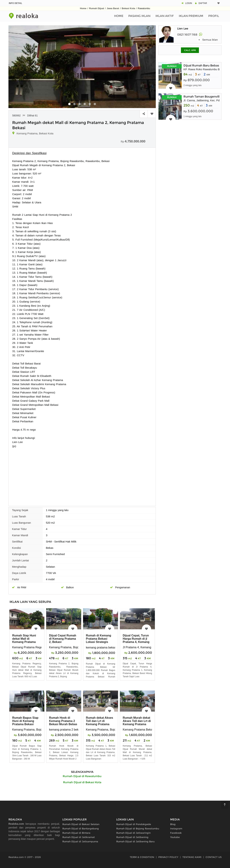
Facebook (176, 833)
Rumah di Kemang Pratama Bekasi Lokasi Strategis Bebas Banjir (98, 640)
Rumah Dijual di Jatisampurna (80, 841)
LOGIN (189, 3)
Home (83, 8)
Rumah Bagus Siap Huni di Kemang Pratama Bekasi (25, 721)
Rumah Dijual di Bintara (76, 833)
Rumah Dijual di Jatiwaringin (133, 833)
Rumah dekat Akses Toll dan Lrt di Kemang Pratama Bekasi (99, 723)
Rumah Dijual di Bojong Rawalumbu (138, 828)
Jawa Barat (113, 8)
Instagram (176, 828)
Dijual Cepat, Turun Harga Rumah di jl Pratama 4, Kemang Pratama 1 (136, 640)
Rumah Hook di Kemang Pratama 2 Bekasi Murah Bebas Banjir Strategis (63, 723)
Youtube (175, 837)
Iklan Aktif (165, 16)
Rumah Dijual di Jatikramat (79, 837)
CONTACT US (214, 857)
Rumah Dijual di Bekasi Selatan (81, 824)
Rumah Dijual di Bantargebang (81, 828)
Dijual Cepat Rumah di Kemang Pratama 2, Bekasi (63, 639)
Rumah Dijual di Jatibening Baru (135, 841)
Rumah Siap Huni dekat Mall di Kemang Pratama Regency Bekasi (24, 640)
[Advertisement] (82, 475)
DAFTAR (203, 3)
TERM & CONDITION (142, 857)
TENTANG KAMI (192, 857)
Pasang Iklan (139, 16)
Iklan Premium (191, 16)
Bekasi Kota (128, 8)
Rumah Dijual (97, 8)
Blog (173, 824)
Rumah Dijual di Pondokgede (134, 824)
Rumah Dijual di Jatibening (132, 837)
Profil (214, 16)
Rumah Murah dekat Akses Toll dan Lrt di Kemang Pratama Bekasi (137, 723)
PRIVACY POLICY (168, 857)
